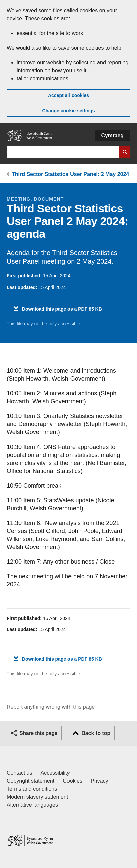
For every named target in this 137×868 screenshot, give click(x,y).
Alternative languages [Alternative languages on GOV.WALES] (32, 805)
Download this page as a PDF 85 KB (62, 312)
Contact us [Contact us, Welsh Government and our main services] (19, 773)
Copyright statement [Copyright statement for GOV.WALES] (31, 781)
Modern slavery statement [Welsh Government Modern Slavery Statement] (37, 797)
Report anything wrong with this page (51, 707)
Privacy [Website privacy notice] (99, 781)
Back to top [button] (96, 733)
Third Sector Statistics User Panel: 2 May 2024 (70, 174)
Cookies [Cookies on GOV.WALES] (73, 781)
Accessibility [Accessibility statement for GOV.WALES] (55, 773)
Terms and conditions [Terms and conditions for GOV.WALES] (32, 789)
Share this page (38, 733)
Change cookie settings (68, 111)
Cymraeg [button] (112, 136)
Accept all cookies (68, 95)
